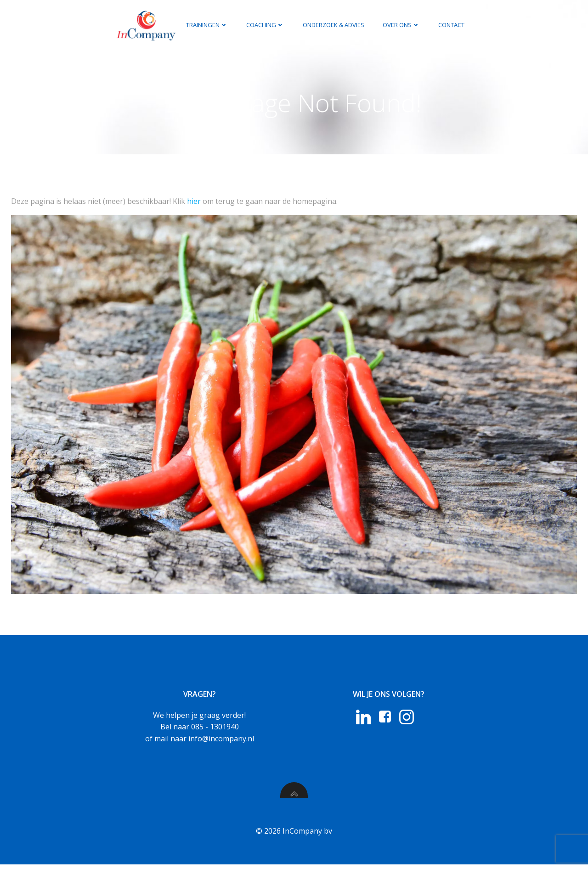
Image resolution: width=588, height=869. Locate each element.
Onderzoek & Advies (333, 25)
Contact (451, 25)
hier (194, 202)
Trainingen (206, 25)
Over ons (401, 25)
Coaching (265, 25)
